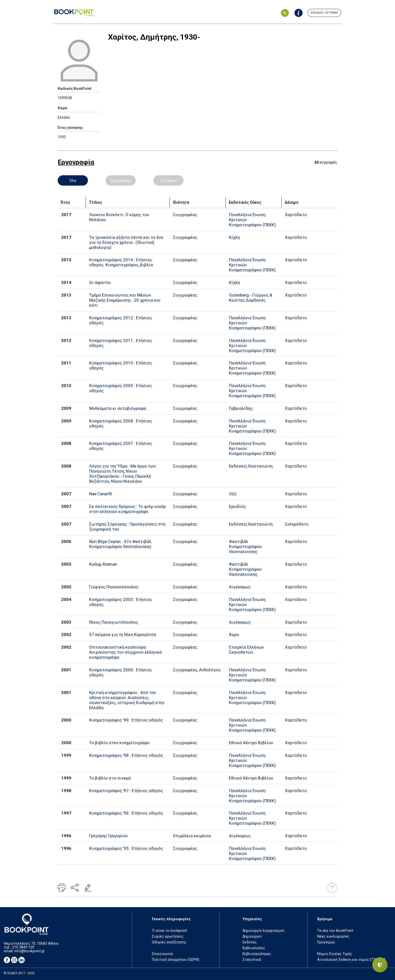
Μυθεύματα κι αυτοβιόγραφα (118, 408)
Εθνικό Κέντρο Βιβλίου (251, 743)
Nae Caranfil (101, 494)
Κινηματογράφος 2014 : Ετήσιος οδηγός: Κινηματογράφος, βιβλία (121, 262)
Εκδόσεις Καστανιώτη (251, 466)
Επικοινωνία (162, 954)
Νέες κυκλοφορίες (333, 936)
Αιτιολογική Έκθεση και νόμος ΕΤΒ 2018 (351, 960)
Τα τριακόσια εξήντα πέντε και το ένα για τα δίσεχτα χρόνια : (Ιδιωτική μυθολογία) (126, 242)
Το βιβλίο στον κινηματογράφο (119, 743)
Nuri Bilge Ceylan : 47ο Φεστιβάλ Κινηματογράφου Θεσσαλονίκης (120, 544)
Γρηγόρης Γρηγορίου (108, 836)
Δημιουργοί (252, 936)
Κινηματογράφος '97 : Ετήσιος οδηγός (126, 791)
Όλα (73, 181)
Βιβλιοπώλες (254, 948)
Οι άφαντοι (100, 282)
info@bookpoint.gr (30, 951)
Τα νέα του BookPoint (335, 931)
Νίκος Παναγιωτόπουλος (114, 622)
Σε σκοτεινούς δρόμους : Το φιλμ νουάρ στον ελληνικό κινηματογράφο (127, 509)
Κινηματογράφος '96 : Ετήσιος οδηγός (126, 813)
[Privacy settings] (380, 965)
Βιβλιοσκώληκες (257, 954)
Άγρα (234, 635)
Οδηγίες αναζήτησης (169, 942)
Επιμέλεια (169, 181)
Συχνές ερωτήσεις (168, 936)
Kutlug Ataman (103, 564)
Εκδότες (250, 942)
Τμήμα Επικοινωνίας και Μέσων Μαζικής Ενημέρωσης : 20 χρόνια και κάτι (125, 300)
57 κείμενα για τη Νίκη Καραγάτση (123, 635)
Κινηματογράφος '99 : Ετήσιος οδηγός (126, 720)
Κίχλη (234, 237)
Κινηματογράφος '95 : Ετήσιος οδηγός (126, 848)
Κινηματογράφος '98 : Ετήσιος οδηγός (126, 755)
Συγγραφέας (121, 181)
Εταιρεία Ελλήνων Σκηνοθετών (246, 650)
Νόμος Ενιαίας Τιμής (335, 954)
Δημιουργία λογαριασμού (264, 931)
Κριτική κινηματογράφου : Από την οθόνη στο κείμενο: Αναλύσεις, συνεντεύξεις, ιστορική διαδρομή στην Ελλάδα (127, 700)
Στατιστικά (252, 960)
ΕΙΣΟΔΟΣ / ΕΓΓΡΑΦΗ (324, 13)
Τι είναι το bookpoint (170, 931)
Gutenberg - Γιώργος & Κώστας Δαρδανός (251, 298)
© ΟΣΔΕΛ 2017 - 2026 (19, 973)
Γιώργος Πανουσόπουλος (114, 587)
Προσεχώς (326, 942)
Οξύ (233, 494)
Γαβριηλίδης (241, 408)
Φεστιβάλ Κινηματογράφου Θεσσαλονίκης (245, 546)
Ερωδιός (237, 506)
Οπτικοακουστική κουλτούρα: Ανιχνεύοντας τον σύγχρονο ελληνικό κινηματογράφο (126, 652)
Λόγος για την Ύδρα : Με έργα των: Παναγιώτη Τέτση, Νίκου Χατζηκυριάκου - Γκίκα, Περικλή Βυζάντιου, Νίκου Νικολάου (123, 474)
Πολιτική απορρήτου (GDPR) (176, 960)
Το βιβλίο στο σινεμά (110, 778)
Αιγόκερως (240, 587)
